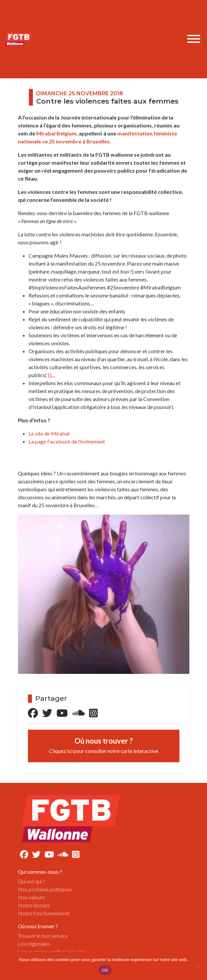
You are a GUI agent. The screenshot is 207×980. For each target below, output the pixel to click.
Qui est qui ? (31, 881)
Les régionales (34, 944)
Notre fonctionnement (44, 913)
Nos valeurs (31, 897)
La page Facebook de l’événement (67, 441)
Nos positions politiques (45, 889)
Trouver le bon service (43, 936)
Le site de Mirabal (49, 433)
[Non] (199, 966)
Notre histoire (34, 905)
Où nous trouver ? (104, 745)
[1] (48, 375)
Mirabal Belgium (56, 133)
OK (105, 970)
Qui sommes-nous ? (40, 872)
